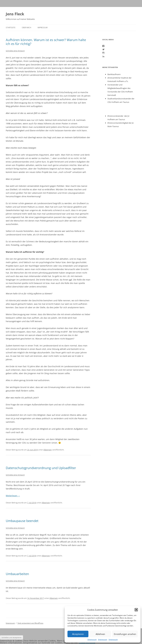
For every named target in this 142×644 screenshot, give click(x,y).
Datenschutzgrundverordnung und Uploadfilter (41, 468)
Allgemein (48, 450)
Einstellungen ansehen (125, 634)
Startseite (11, 28)
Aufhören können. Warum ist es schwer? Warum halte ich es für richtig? (46, 42)
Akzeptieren (78, 634)
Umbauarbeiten (17, 574)
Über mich (27, 28)
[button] (136, 610)
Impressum (92, 640)
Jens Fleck (15, 14)
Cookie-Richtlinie (87, 643)
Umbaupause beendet (22, 521)
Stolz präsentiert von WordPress (30, 623)
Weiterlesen (13, 496)
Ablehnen (100, 634)
